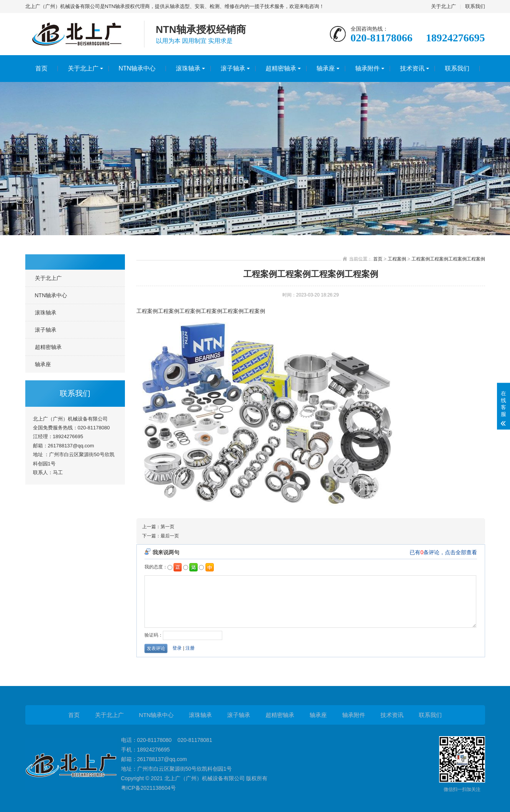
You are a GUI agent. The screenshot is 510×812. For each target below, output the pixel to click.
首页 (41, 68)
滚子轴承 (233, 68)
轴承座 (326, 68)
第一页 (167, 527)
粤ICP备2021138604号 (148, 788)
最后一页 (170, 536)
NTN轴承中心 (137, 68)
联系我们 (475, 6)
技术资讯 (412, 68)
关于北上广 (444, 6)
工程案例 (397, 259)
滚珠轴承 (188, 68)
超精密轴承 (281, 68)
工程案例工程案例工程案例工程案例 (448, 259)
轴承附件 (367, 68)
